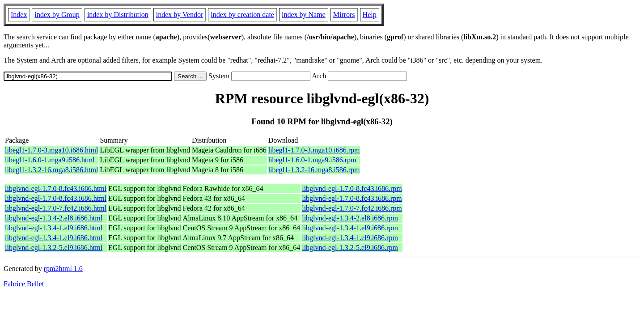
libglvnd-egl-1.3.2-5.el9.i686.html (54, 248)
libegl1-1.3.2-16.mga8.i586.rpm (314, 170)
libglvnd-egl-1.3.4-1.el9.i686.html (54, 228)
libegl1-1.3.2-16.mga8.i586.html (51, 170)
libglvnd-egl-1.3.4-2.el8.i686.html (54, 218)
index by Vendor (180, 15)
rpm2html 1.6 (63, 269)
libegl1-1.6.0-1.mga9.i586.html (50, 160)
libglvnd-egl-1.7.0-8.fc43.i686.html (56, 189)
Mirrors (344, 15)
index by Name (304, 15)
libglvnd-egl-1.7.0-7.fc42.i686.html (56, 208)
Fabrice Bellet (24, 284)
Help (370, 15)
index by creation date (242, 15)
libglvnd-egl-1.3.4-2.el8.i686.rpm (350, 218)
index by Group (57, 15)
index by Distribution (118, 15)
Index (19, 15)
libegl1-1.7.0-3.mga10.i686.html (51, 150)
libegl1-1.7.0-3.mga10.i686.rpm (314, 150)
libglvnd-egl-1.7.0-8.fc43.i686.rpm (352, 189)
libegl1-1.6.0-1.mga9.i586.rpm (312, 160)
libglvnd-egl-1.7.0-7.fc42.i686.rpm (352, 208)
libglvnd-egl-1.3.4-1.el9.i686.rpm (350, 228)
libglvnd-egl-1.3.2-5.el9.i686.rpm (350, 248)
